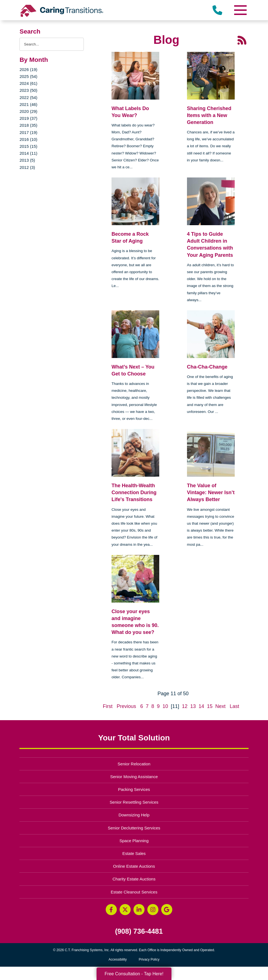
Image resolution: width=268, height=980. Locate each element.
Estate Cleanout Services (134, 892)
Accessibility (117, 959)
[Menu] (240, 10)
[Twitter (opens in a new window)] (125, 910)
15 (210, 706)
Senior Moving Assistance (134, 777)
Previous (126, 706)
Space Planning (134, 841)
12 (185, 706)
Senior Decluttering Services (134, 828)
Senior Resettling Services (134, 802)
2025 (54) (28, 76)
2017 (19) (28, 132)
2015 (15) (28, 146)
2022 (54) (28, 97)
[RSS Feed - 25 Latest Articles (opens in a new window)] (242, 40)
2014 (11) (28, 153)
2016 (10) (28, 139)
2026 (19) (28, 69)
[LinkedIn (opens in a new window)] (139, 910)
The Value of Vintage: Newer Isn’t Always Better (211, 492)
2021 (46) (28, 104)
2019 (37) (28, 118)
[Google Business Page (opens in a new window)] (167, 910)
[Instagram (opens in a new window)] (153, 910)
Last (234, 706)
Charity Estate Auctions (134, 879)
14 (201, 706)
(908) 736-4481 (139, 931)
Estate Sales (134, 853)
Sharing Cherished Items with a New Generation (209, 115)
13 (193, 706)
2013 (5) (27, 160)
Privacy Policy (149, 959)
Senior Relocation (134, 764)
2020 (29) (28, 111)
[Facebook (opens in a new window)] (111, 910)
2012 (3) (27, 167)
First (108, 706)
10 (165, 706)
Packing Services (134, 789)
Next (220, 706)
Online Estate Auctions (134, 866)
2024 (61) (28, 83)
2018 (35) (28, 125)
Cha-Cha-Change (207, 367)
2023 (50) (28, 90)
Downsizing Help (134, 815)
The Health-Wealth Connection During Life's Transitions (134, 492)
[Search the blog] (51, 44)
